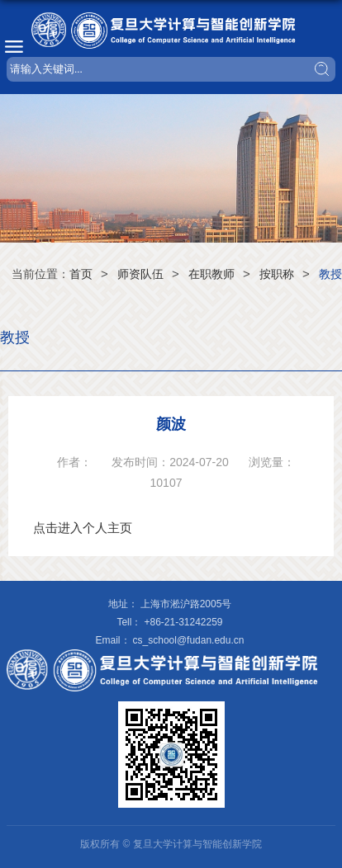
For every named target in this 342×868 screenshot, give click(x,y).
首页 (81, 274)
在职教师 (211, 274)
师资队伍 (140, 274)
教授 (330, 274)
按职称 (277, 274)
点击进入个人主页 (83, 528)
